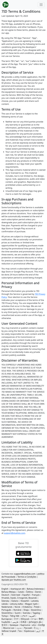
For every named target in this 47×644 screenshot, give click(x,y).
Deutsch (5, 595)
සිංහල (37, 628)
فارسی (15, 622)
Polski (37, 607)
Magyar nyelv (31, 604)
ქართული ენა (35, 622)
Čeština (29, 592)
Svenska (27, 613)
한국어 (5, 625)
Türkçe (5, 616)
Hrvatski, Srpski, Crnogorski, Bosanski (19, 598)
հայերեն (6, 622)
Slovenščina (7, 613)
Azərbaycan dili (18, 589)
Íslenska (5, 601)
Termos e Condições (27, 577)
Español (26, 595)
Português (6, 610)
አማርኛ (24, 616)
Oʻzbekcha (27, 607)
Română (17, 610)
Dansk (38, 592)
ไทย (20, 631)
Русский (28, 628)
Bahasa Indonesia (35, 589)
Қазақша (14, 625)
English (5, 589)
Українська (29, 631)
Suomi (18, 613)
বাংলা (16, 619)
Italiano (15, 601)
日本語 (23, 622)
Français (36, 595)
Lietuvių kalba (16, 604)
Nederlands (7, 607)
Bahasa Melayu (9, 592)
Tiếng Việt (15, 616)
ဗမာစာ (19, 628)
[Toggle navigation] (41, 5)
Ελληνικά (25, 619)
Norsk (17, 607)
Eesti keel (16, 595)
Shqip (26, 610)
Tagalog (36, 613)
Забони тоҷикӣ (9, 631)
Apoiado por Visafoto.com (14, 580)
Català (21, 592)
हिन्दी (41, 619)
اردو (38, 631)
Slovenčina (36, 610)
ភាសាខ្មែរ (41, 625)
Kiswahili (25, 601)
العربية (32, 616)
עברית (34, 619)
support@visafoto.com (15, 533)
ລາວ (34, 625)
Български (7, 619)
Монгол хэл (9, 628)
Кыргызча (25, 625)
